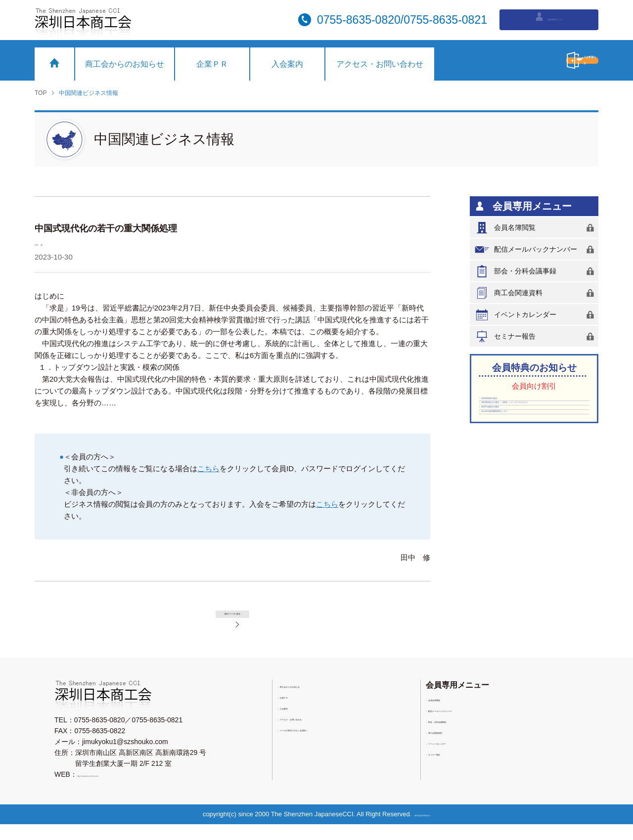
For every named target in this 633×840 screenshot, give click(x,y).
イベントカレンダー (536, 315)
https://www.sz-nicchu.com (118, 790)
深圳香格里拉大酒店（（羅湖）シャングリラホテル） (532, 427)
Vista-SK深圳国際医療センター (531, 465)
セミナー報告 (536, 336)
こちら (208, 468)
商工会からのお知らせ (125, 64)
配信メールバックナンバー (536, 249)
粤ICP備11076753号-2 (426, 830)
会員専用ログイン (549, 19)
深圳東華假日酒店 (511, 404)
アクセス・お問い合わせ (380, 64)
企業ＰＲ (212, 64)
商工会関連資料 (536, 293)
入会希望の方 (537, 60)
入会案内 (287, 64)
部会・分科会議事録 (536, 271)
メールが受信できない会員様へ (330, 749)
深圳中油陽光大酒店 (514, 450)
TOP (41, 93)
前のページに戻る (245, 620)
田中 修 (49, 243)
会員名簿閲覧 (536, 228)
